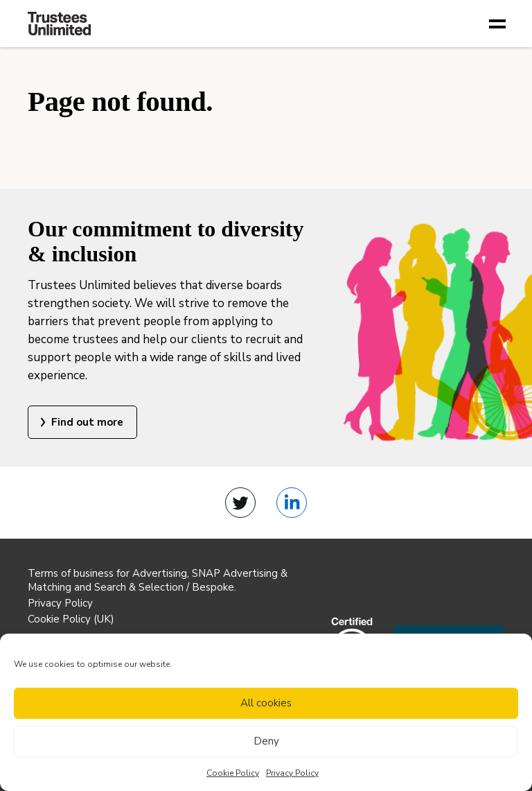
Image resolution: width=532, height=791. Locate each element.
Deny (266, 741)
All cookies (266, 703)
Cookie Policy (233, 773)
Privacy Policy (292, 773)
